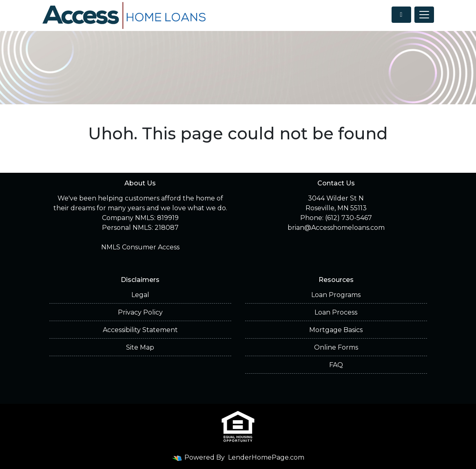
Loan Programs (336, 295)
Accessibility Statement (140, 330)
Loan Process (336, 312)
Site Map (140, 347)
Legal (140, 295)
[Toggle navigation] (424, 15)
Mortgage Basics (336, 330)
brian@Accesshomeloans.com (336, 228)
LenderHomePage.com (266, 457)
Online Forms (336, 347)
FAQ (336, 365)
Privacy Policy (140, 312)
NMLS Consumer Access (140, 247)
